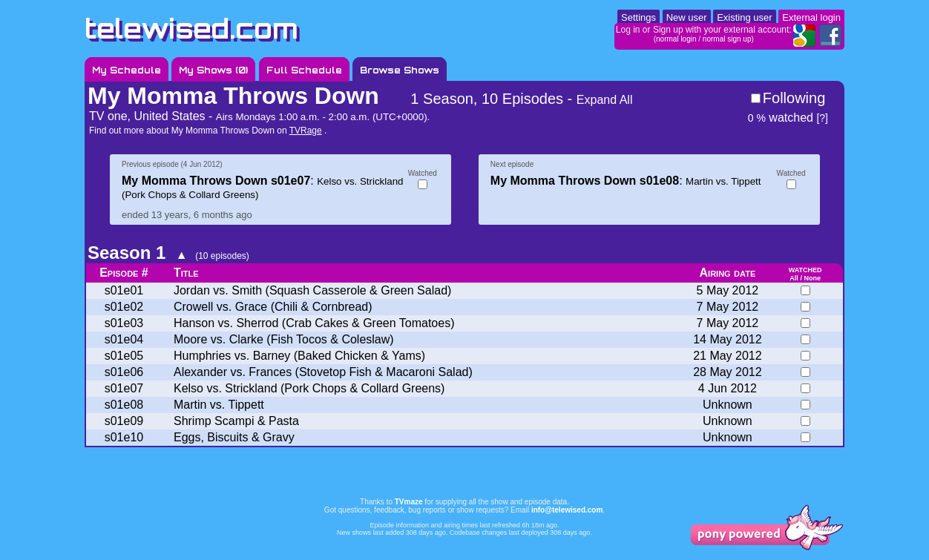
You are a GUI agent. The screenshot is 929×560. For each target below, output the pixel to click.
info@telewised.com (567, 510)
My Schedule (127, 70)
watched (781, 118)
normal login (676, 39)
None (812, 278)
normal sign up (727, 39)
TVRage (306, 131)
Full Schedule (304, 70)
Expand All (605, 100)
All (794, 278)
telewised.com (191, 29)
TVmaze (409, 502)
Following (794, 98)
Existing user (744, 17)
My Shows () (213, 70)
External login (811, 17)
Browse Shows (400, 70)
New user (687, 17)
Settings (639, 17)
